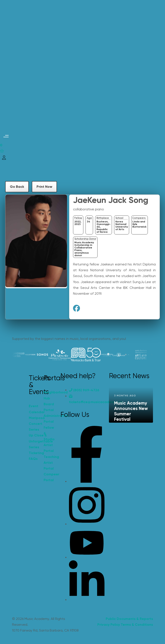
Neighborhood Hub (49, 395)
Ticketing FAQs (34, 456)
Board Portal (49, 407)
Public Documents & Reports (129, 619)
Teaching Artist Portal (49, 463)
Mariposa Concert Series (34, 424)
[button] (6, 136)
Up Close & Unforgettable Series (34, 441)
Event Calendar (34, 409)
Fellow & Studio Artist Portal (49, 439)
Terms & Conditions (137, 625)
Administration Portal (49, 419)
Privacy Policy (109, 625)
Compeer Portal (49, 477)
